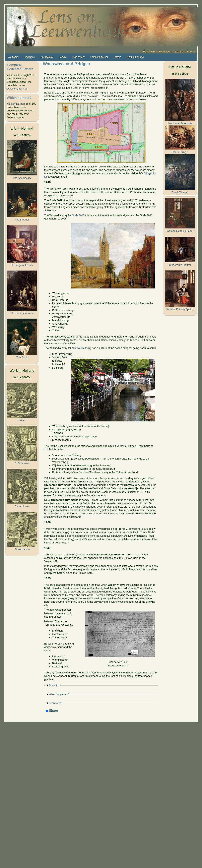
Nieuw (75, 348)
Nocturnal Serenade (180, 123)
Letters (117, 57)
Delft (84, 348)
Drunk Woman (180, 192)
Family (63, 57)
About (190, 52)
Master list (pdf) (16, 104)
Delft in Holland (135, 57)
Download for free (17, 89)
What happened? (59, 694)
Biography (29, 57)
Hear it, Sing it (180, 152)
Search (179, 52)
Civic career (78, 57)
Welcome (13, 57)
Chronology (47, 57)
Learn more (56, 703)
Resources (165, 52)
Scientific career (99, 57)
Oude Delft (78, 215)
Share (52, 711)
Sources (54, 685)
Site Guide (148, 52)
